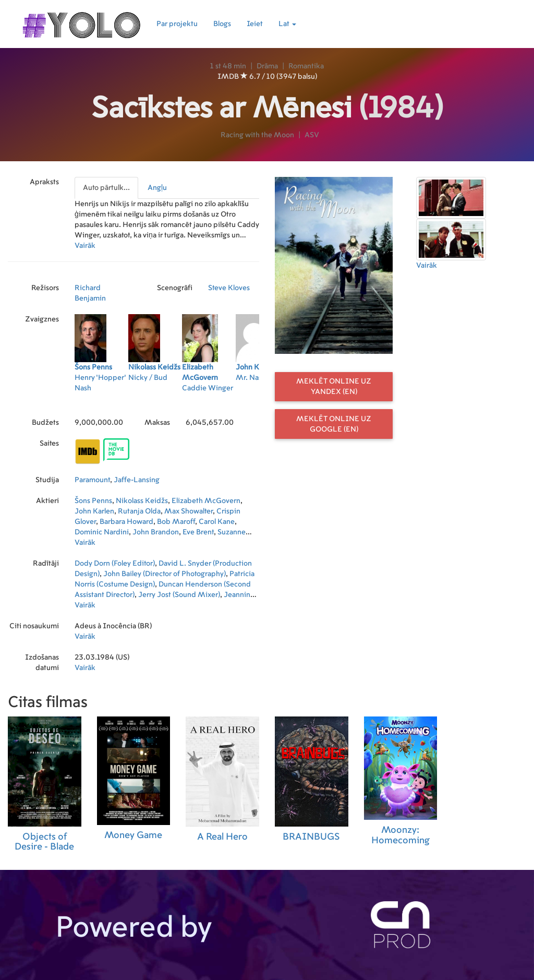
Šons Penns (93, 501)
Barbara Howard (126, 522)
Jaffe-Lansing (137, 480)
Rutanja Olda (139, 511)
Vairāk (85, 246)
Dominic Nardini (102, 532)
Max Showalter (189, 511)
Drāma (267, 66)
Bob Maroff (176, 522)
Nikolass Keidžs (142, 501)
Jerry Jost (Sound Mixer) (179, 595)
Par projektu (177, 24)
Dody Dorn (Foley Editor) (115, 564)
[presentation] (107, 188)
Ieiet (255, 24)
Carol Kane (217, 522)
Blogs (222, 24)
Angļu (157, 188)
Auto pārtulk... (106, 188)
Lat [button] (287, 24)
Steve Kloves (229, 288)
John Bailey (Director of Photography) (165, 574)
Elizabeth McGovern (206, 501)
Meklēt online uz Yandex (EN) (334, 387)
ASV (312, 135)
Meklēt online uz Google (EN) (334, 424)
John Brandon (156, 532)
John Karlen (94, 511)
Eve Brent (198, 532)
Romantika (306, 66)
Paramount (92, 480)
